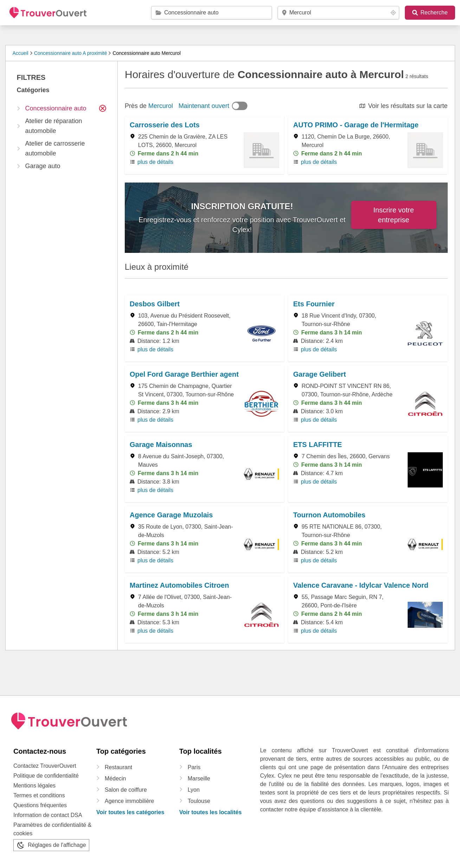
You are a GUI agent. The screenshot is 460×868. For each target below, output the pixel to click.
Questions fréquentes (40, 805)
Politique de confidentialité (46, 776)
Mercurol (161, 106)
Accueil (21, 53)
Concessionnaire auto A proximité (71, 53)
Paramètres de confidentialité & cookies (52, 829)
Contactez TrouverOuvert (45, 766)
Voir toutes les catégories (130, 812)
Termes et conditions (39, 795)
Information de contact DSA (48, 815)
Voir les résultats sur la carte (408, 106)
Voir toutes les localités (210, 812)
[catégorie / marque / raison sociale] (213, 13)
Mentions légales (34, 786)
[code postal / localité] (339, 13)
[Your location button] (393, 13)
